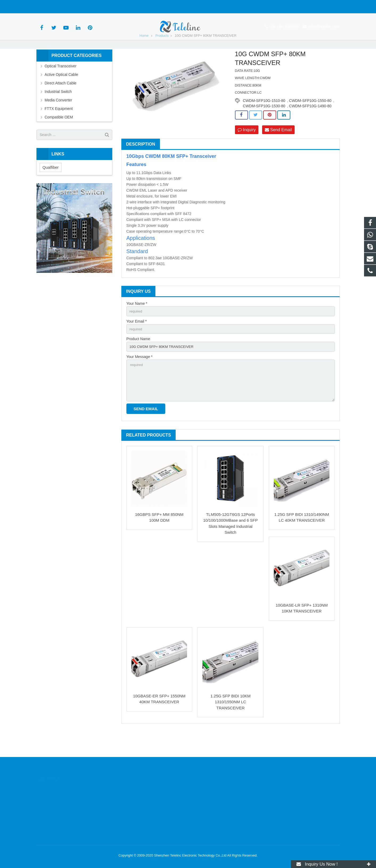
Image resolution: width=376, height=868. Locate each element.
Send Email (278, 148)
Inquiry (247, 148)
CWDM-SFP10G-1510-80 (264, 119)
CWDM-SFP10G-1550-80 (310, 119)
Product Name (138, 359)
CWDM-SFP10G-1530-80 (264, 125)
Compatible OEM (59, 136)
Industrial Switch (58, 110)
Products (162, 54)
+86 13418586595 (55, 7)
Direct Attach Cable (61, 102)
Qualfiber (51, 186)
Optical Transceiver (61, 85)
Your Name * (137, 322)
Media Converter (59, 119)
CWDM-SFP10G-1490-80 (310, 125)
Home (144, 54)
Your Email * (137, 341)
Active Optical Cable (61, 93)
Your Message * (139, 378)
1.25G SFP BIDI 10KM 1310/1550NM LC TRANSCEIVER (231, 726)
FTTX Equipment (59, 127)
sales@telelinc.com (95, 7)
